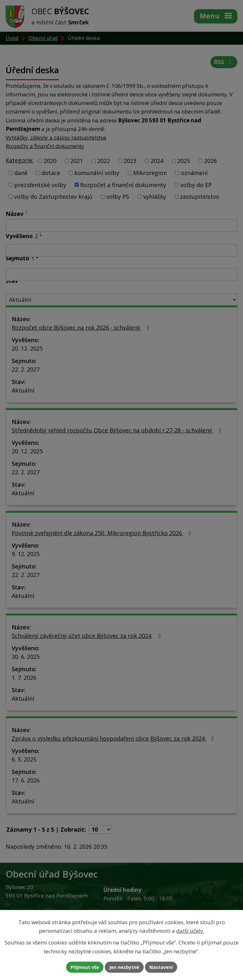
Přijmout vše (85, 967)
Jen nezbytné (124, 967)
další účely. (190, 931)
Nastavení (161, 967)
